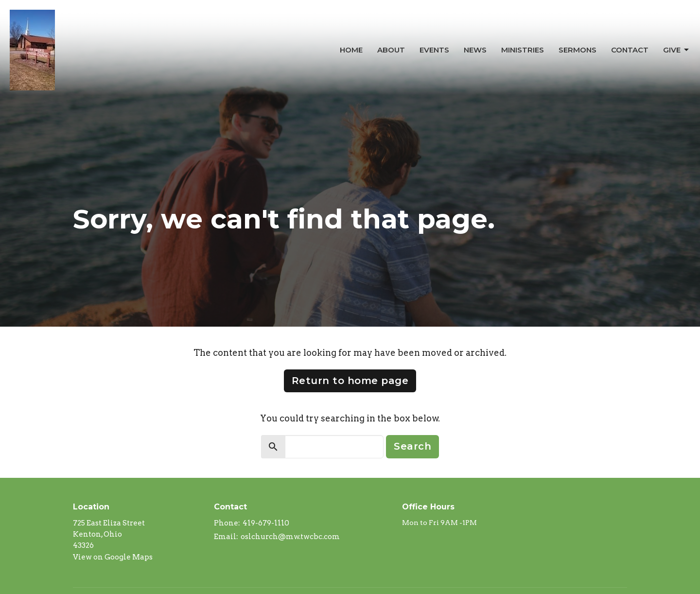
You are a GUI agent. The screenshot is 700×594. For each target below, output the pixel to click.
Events (434, 50)
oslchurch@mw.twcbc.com (290, 537)
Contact (630, 50)
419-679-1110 (266, 523)
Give (677, 50)
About (391, 50)
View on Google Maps (113, 557)
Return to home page (350, 381)
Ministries (523, 50)
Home (351, 50)
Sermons (577, 50)
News (475, 50)
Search (412, 446)
